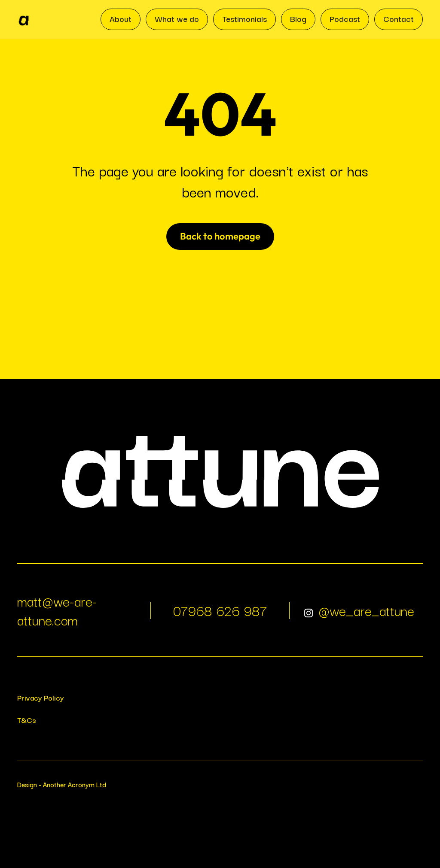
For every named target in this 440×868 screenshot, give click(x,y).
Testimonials (244, 18)
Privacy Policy (40, 697)
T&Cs (27, 720)
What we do (177, 18)
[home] (24, 19)
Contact (399, 18)
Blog (298, 18)
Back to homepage (220, 236)
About (121, 18)
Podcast (345, 18)
